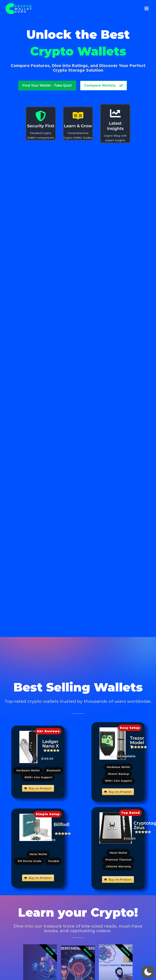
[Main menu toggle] (146, 9)
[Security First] (41, 116)
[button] (48, 731)
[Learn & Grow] (78, 116)
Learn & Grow (78, 126)
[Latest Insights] (115, 113)
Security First (41, 126)
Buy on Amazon (40, 788)
